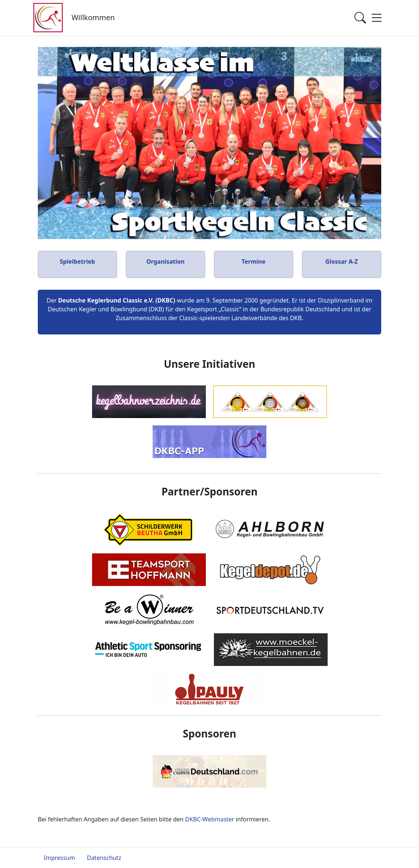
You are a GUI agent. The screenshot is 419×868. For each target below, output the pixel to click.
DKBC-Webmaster (210, 819)
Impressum (59, 858)
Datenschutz (104, 858)
